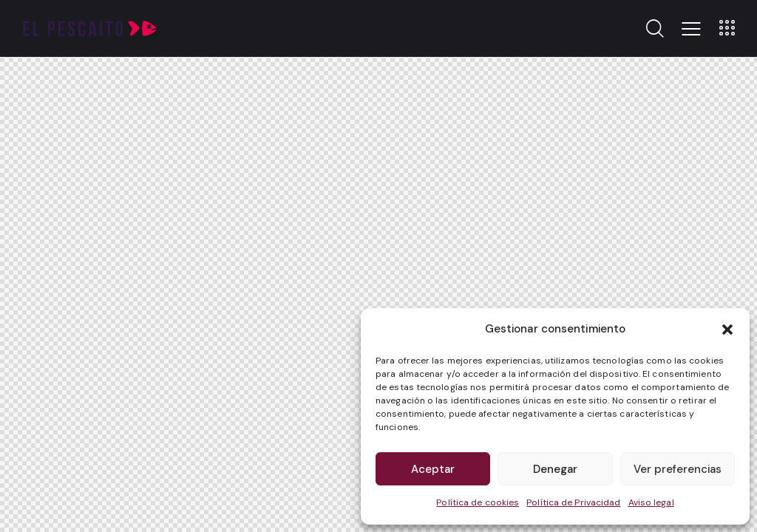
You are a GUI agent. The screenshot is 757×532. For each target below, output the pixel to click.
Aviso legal (651, 502)
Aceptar (433, 469)
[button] (727, 330)
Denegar (555, 469)
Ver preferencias (678, 469)
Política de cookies (478, 502)
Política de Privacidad (573, 502)
